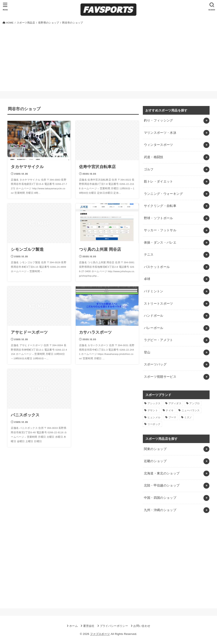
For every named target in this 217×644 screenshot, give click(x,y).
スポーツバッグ (155, 364)
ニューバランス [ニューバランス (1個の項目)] (191, 410)
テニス (149, 255)
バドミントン (154, 291)
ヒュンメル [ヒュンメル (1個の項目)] (154, 417)
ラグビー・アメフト (159, 340)
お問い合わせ (142, 626)
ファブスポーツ (100, 634)
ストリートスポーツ (159, 304)
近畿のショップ (155, 461)
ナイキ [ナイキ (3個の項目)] (170, 410)
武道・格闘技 (154, 157)
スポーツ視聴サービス (160, 377)
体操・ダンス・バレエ (160, 243)
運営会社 (89, 626)
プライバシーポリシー (114, 626)
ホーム (74, 626)
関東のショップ (155, 449)
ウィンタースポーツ (159, 145)
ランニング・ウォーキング (163, 194)
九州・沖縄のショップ (160, 510)
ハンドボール (154, 316)
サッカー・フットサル (160, 230)
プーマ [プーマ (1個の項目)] (172, 417)
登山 (147, 352)
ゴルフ (149, 169)
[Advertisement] (109, 57)
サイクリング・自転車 (160, 206)
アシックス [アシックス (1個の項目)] (154, 403)
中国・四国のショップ (160, 498)
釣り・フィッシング (159, 120)
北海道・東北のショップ (162, 473)
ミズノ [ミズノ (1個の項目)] (188, 417)
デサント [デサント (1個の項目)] (153, 410)
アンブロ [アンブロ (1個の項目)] (194, 403)
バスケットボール (157, 267)
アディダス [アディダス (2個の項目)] (175, 403)
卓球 (147, 279)
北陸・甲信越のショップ (162, 485)
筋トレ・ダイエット (159, 181)
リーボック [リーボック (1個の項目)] (154, 424)
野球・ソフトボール (159, 218)
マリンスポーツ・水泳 (160, 133)
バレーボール (154, 328)
